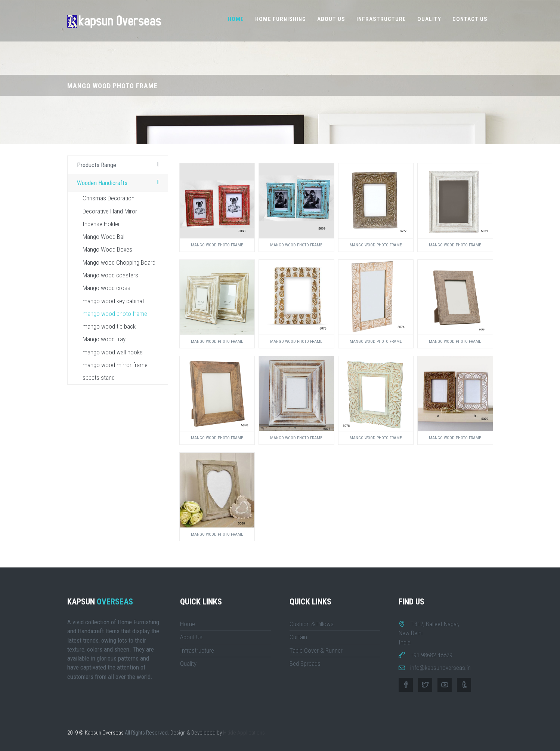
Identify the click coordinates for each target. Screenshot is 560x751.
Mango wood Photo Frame (217, 245)
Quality (429, 19)
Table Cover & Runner (316, 650)
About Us (331, 19)
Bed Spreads (305, 664)
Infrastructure (381, 19)
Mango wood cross (106, 288)
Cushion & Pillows (312, 624)
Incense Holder (101, 224)
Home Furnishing (281, 19)
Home (236, 19)
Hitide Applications (244, 733)
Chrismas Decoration (109, 198)
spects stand (99, 378)
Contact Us (470, 19)
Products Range (120, 164)
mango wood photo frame (115, 314)
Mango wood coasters (110, 275)
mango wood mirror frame (115, 365)
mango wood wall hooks (113, 352)
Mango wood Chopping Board (119, 262)
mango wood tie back (109, 326)
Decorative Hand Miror (110, 211)
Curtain (298, 637)
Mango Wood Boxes (107, 249)
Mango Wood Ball (104, 237)
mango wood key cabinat (113, 301)
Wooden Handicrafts (120, 182)
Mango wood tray (104, 339)
